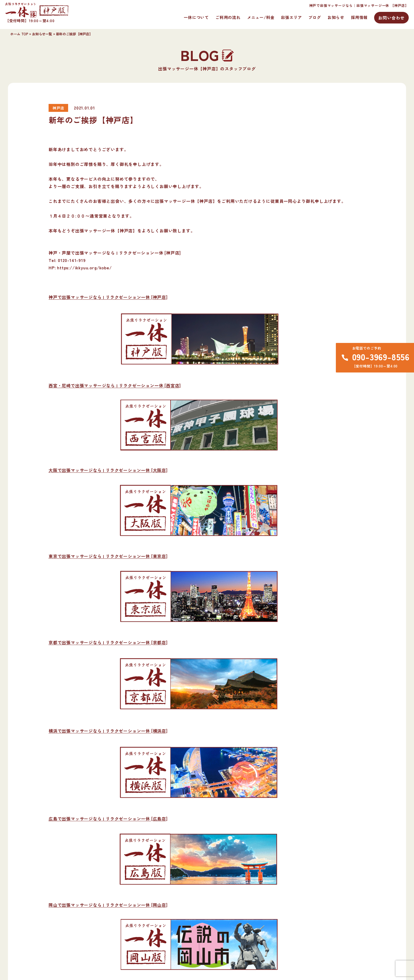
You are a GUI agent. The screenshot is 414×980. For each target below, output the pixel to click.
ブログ (315, 17)
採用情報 (359, 17)
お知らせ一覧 (42, 34)
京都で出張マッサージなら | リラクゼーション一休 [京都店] (108, 642)
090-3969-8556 (381, 357)
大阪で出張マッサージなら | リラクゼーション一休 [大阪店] (108, 470)
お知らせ (336, 17)
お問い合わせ (391, 18)
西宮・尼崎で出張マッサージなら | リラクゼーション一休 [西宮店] (115, 385)
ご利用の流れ (228, 17)
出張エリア (291, 17)
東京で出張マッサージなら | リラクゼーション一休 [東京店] (108, 556)
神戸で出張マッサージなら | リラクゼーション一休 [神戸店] (108, 297)
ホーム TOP (19, 34)
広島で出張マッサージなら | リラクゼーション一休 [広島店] (108, 819)
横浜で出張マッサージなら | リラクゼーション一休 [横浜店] (108, 731)
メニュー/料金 (261, 17)
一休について (196, 17)
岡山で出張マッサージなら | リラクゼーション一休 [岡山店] (108, 905)
